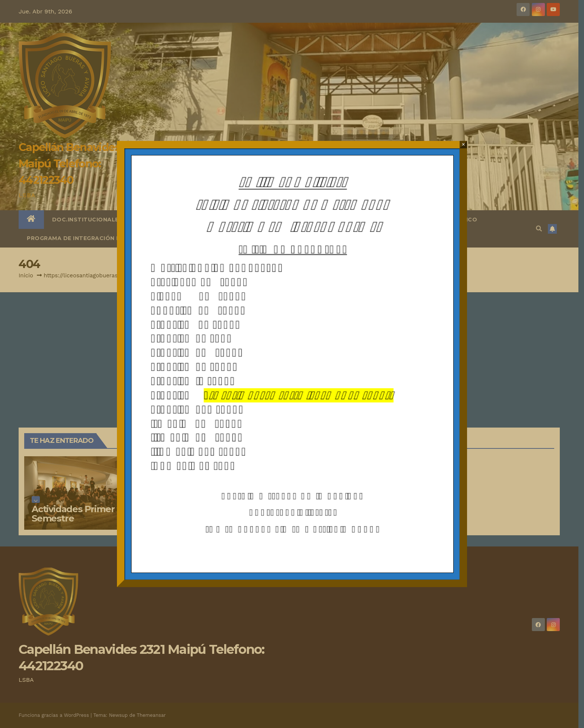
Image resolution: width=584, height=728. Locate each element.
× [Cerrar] (464, 144)
